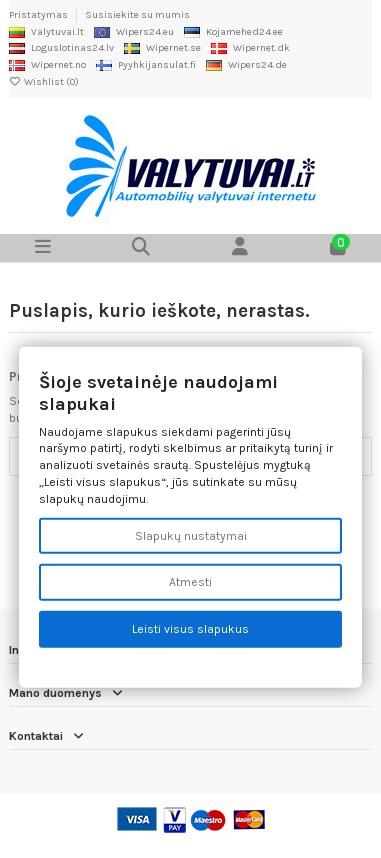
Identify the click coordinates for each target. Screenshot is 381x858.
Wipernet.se (162, 48)
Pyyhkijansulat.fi (146, 65)
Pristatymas (39, 15)
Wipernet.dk (250, 48)
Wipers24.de (246, 65)
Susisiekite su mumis (137, 15)
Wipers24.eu (134, 32)
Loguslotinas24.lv (61, 48)
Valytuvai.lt (46, 32)
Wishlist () (44, 82)
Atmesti (190, 582)
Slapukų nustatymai (191, 535)
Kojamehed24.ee (233, 32)
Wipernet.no (47, 65)
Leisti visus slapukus (190, 629)
